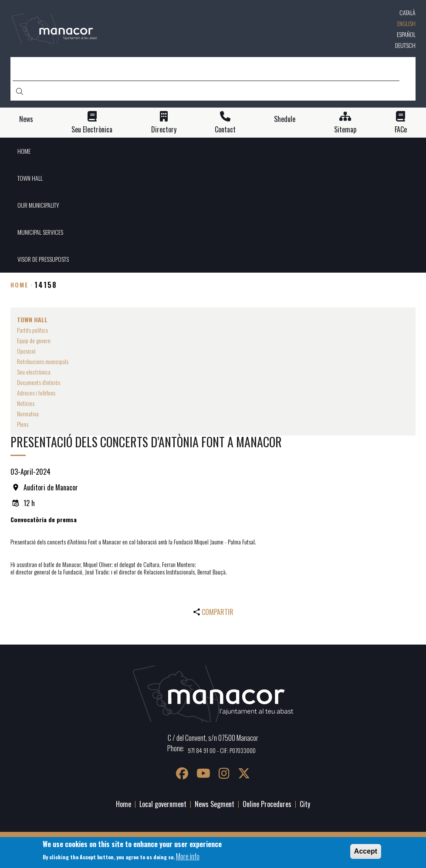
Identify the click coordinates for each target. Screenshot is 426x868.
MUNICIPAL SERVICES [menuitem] (40, 232)
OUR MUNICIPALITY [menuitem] (38, 205)
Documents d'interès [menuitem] (39, 382)
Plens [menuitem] (23, 424)
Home (20, 285)
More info (188, 856)
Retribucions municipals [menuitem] (43, 361)
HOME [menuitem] (24, 151)
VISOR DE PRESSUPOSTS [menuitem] (43, 259)
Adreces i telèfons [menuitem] (36, 393)
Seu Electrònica (92, 130)
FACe (401, 130)
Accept (366, 851)
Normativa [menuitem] (28, 414)
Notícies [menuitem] (26, 403)
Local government (163, 804)
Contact (225, 130)
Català (407, 12)
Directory (164, 130)
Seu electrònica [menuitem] (34, 372)
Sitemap (345, 130)
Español (406, 34)
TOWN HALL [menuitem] (30, 178)
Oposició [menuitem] (26, 351)
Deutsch (405, 45)
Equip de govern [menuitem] (34, 340)
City (305, 804)
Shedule (285, 119)
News (26, 119)
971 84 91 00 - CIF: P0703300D (222, 750)
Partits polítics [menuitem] (32, 330)
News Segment (215, 804)
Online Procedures (267, 804)
